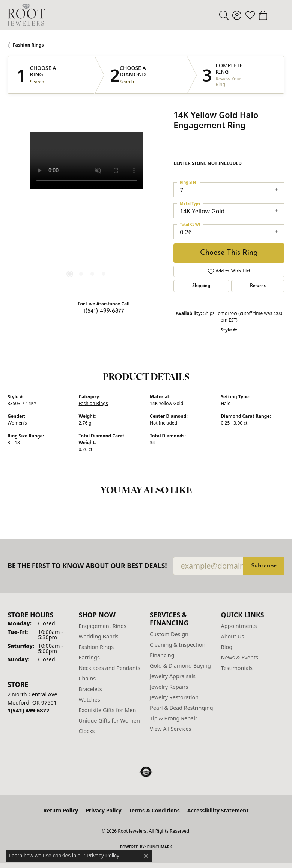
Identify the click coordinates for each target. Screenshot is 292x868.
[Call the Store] (28, 710)
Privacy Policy (103, 810)
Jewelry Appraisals (173, 676)
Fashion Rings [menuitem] (96, 647)
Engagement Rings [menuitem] (103, 626)
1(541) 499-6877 (104, 311)
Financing (162, 655)
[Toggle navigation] (280, 15)
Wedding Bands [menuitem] (99, 636)
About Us (233, 636)
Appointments (239, 626)
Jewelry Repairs (169, 687)
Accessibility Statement (218, 810)
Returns (258, 286)
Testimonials (237, 668)
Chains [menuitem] (87, 678)
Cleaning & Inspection (178, 645)
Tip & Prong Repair (174, 718)
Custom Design (169, 634)
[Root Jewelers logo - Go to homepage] (26, 15)
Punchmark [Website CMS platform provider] (160, 847)
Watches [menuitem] (90, 699)
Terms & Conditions (154, 810)
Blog (227, 647)
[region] (87, 212)
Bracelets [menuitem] (90, 689)
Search (37, 82)
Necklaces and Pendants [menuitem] (110, 668)
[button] (224, 15)
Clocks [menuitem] (87, 731)
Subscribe (264, 566)
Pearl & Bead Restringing (181, 708)
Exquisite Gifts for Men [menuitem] (108, 710)
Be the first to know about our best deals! (87, 566)
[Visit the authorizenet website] (146, 772)
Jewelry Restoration (174, 697)
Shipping (201, 286)
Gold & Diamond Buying (180, 666)
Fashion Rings (28, 45)
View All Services (171, 729)
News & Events (240, 657)
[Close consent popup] (146, 856)
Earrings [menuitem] (89, 657)
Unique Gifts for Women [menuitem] (109, 721)
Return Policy (61, 810)
